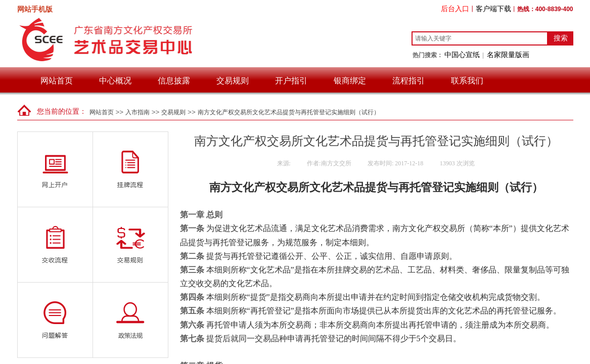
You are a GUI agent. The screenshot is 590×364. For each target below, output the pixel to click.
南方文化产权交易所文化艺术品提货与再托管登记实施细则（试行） (289, 112)
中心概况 (115, 81)
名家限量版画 (508, 55)
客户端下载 (493, 9)
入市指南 (138, 112)
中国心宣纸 (462, 55)
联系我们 (467, 81)
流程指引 (409, 81)
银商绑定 (350, 81)
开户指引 (291, 81)
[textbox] (480, 38)
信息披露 (174, 81)
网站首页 (57, 81)
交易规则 (233, 81)
